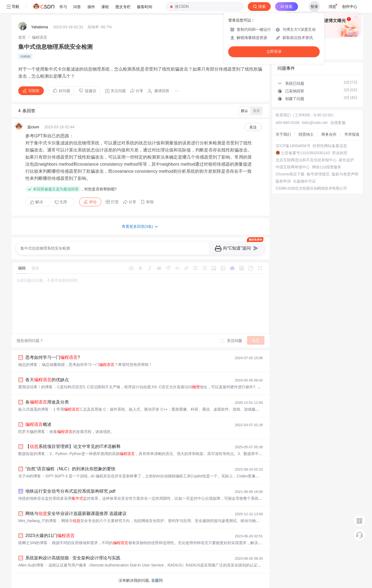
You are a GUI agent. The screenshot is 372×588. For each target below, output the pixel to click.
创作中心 (350, 7)
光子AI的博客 (30, 476)
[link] (22, 37)
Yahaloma (39, 27)
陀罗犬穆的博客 (32, 432)
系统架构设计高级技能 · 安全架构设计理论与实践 (73, 558)
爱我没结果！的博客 (35, 387)
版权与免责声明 (345, 174)
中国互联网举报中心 (293, 167)
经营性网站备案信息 (330, 146)
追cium (33, 127)
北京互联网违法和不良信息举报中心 (306, 160)
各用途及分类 (47, 402)
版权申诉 (283, 181)
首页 (22, 37)
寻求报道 (352, 134)
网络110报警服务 (327, 167)
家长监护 (346, 160)
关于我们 (283, 134)
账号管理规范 (318, 174)
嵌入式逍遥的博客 (33, 409)
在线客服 (338, 123)
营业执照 (340, 153)
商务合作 (329, 134)
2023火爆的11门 (50, 536)
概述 (38, 424)
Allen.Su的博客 (31, 565)
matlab (25, 56)
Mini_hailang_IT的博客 (37, 521)
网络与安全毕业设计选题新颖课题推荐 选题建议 (76, 513)
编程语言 (39, 37)
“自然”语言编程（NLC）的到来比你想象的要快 (70, 469)
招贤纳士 (306, 134)
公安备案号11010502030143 (305, 153)
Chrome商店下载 (290, 174)
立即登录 (274, 52)
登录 (314, 7)
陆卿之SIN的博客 (33, 543)
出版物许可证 (304, 181)
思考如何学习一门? (53, 357)
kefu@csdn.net (315, 123)
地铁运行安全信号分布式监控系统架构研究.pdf (70, 491)
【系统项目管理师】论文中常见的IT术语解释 (73, 446)
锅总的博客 (28, 365)
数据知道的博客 (32, 454)
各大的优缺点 (47, 380)
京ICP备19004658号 (293, 146)
